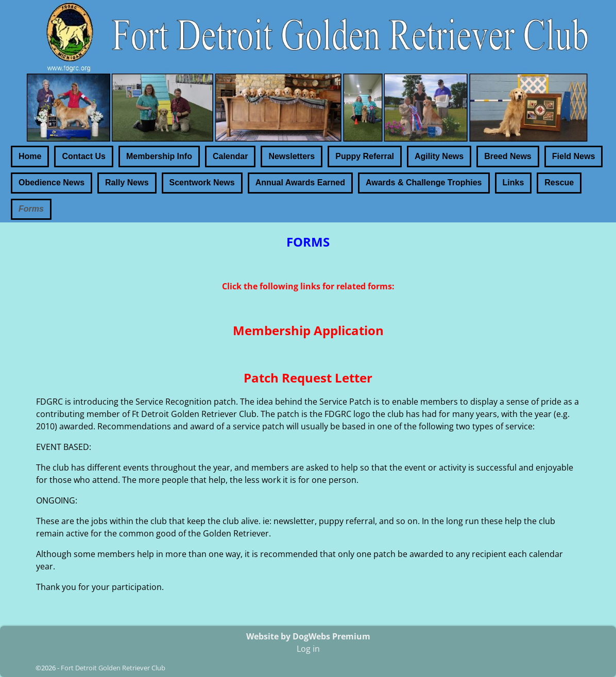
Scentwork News (202, 183)
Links (514, 183)
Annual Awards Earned (300, 183)
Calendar (230, 156)
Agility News (439, 156)
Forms (31, 209)
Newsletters (292, 156)
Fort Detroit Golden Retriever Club (113, 668)
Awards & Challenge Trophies (424, 183)
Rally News (127, 183)
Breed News (508, 156)
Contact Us (83, 156)
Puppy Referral (365, 156)
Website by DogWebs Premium (308, 636)
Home (30, 156)
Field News (574, 156)
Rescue (559, 183)
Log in (308, 649)
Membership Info (159, 156)
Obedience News (52, 183)
